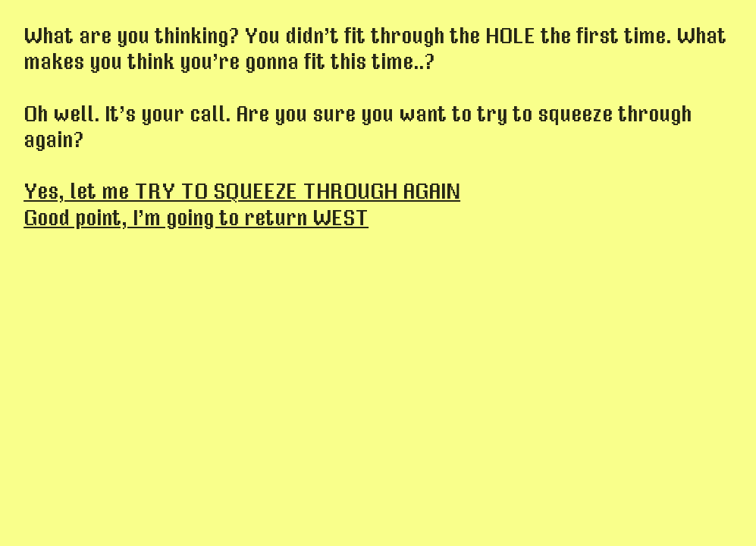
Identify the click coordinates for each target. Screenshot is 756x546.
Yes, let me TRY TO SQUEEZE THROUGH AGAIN (242, 192)
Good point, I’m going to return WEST (196, 218)
